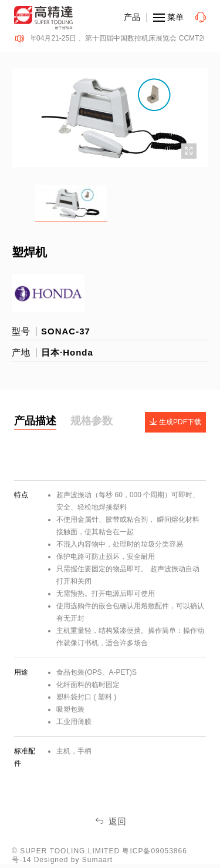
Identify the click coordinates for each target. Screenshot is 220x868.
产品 (132, 17)
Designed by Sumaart (73, 860)
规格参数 (92, 421)
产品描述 (35, 421)
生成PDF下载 (175, 422)
